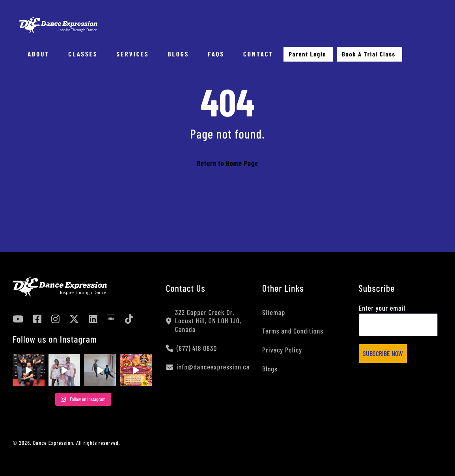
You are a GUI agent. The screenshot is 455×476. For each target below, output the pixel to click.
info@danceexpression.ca (208, 367)
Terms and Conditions (293, 331)
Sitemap (274, 312)
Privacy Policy (282, 350)
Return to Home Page (227, 163)
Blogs (270, 369)
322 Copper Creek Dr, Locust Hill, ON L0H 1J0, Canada (204, 321)
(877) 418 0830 (192, 348)
